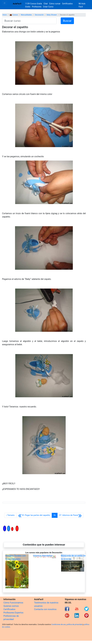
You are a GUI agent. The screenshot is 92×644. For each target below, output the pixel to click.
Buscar (67, 21)
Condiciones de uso (59, 624)
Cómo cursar (55, 4)
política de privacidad (74, 624)
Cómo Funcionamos (13, 603)
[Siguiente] (70, 515)
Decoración (39, 15)
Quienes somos (11, 606)
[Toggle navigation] (5, 3)
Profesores (37, 7)
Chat (46, 4)
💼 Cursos (14, 15)
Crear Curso (48, 7)
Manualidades (26, 15)
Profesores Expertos (13, 613)
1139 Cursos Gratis (34, 4)
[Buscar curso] (29, 21)
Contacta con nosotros (45, 609)
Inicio (5, 15)
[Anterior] (34, 515)
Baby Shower (52, 15)
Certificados (9, 609)
